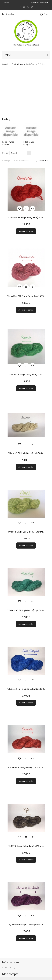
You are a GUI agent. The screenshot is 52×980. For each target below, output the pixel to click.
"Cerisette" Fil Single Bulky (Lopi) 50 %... (26, 767)
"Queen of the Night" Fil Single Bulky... (26, 924)
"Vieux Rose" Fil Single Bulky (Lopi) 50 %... (26, 296)
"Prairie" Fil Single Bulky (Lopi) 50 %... (26, 375)
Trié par (5, 153)
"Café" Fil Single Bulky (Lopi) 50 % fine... (26, 846)
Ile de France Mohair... (8, 143)
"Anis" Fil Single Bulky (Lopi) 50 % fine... (26, 532)
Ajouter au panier (26, 231)
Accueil (5, 64)
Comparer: (44, 160)
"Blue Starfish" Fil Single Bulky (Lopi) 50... (26, 689)
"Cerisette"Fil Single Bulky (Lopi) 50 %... (26, 217)
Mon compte (10, 974)
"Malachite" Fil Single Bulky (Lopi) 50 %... (26, 610)
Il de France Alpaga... (28, 143)
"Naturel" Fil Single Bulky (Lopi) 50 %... (26, 453)
